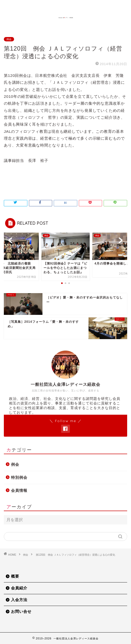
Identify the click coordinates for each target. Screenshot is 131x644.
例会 (9, 39)
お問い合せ (21, 611)
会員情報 (19, 490)
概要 (15, 576)
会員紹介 (19, 588)
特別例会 (19, 477)
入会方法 (19, 600)
